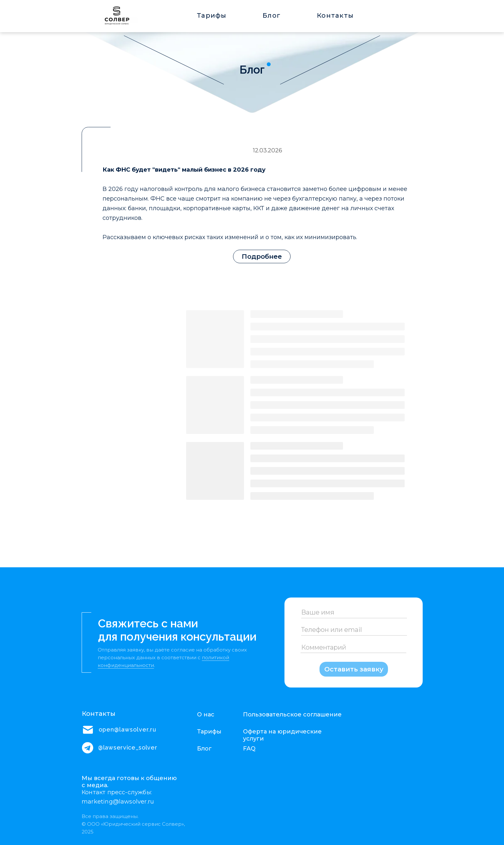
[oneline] (354, 630)
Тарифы (212, 15)
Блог (272, 15)
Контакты (335, 15)
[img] (115, 17)
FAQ (249, 749)
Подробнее (262, 256)
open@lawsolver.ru (127, 729)
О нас (206, 715)
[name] (354, 612)
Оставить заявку (354, 669)
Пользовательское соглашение (292, 715)
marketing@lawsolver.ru (118, 802)
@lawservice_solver (128, 747)
